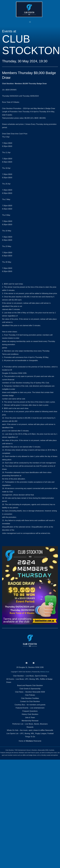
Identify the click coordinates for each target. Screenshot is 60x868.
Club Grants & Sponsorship (30, 689)
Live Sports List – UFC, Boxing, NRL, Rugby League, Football (30, 733)
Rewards (30, 727)
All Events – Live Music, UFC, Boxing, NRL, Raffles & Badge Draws (29, 681)
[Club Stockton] (29, 9)
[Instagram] (34, 663)
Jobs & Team (30, 717)
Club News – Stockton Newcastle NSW (30, 692)
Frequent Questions (30, 711)
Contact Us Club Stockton (30, 701)
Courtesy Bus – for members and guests (30, 705)
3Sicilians (29, 741)
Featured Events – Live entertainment (30, 708)
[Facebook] (27, 663)
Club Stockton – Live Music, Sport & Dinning (30, 676)
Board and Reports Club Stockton (30, 685)
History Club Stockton (30, 714)
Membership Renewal (30, 721)
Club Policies (30, 695)
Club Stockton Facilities (30, 698)
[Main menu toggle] (30, 22)
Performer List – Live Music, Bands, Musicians (30, 724)
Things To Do (30, 737)
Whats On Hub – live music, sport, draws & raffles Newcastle (30, 730)
